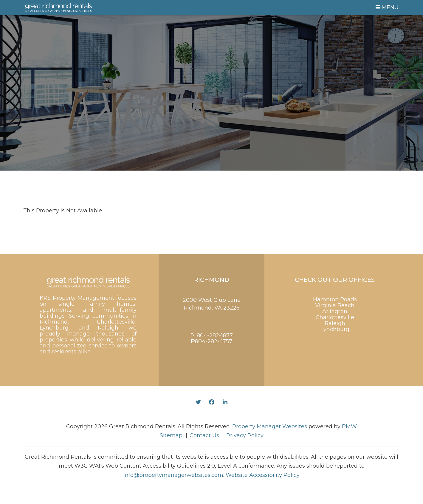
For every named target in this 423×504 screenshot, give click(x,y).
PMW (349, 426)
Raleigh (335, 323)
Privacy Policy (245, 435)
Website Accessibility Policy (263, 475)
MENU (387, 7)
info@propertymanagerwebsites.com (173, 475)
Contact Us (204, 435)
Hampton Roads (335, 299)
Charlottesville (335, 317)
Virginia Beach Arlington (335, 308)
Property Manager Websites (270, 426)
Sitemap (171, 435)
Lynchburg (335, 329)
